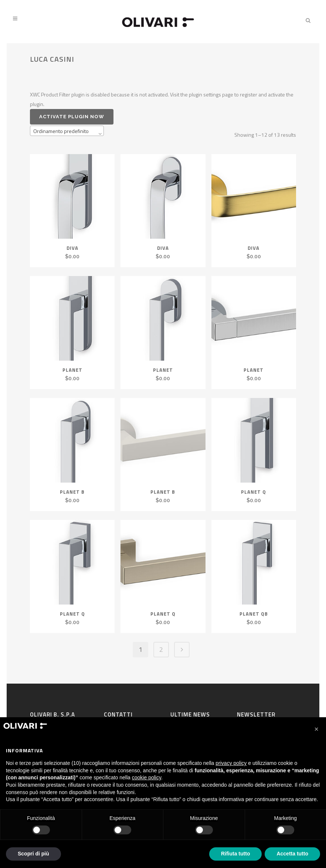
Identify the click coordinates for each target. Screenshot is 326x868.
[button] (316, 729)
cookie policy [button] (147, 777)
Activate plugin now (72, 117)
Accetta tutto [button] (292, 854)
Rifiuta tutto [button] (236, 854)
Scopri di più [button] (33, 854)
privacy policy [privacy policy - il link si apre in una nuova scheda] (231, 763)
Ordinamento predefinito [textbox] (61, 131)
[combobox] (67, 131)
